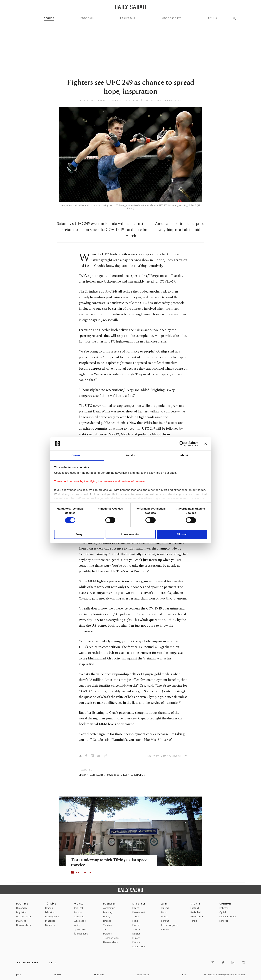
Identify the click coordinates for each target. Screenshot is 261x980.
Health (136, 908)
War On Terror (24, 917)
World (79, 904)
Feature (136, 942)
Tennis (212, 18)
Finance (107, 921)
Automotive (109, 908)
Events (165, 917)
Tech (106, 929)
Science (136, 929)
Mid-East (79, 908)
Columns (224, 908)
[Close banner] (206, 444)
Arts (165, 904)
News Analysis (23, 925)
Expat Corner (139, 947)
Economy (108, 912)
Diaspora (50, 925)
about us (99, 975)
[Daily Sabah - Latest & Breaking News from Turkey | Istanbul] (130, 7)
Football (87, 18)
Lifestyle (139, 904)
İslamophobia (81, 934)
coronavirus (138, 775)
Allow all (182, 534)
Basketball (128, 18)
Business (110, 904)
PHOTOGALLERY (84, 873)
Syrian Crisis (80, 929)
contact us (143, 975)
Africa (77, 925)
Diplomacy (22, 908)
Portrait (165, 921)
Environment (139, 912)
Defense (107, 934)
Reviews (165, 929)
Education (50, 912)
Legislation (22, 912)
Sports (49, 18)
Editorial (224, 921)
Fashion (136, 925)
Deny (79, 534)
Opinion (225, 904)
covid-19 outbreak (117, 775)
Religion (136, 934)
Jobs (19, 975)
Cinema (165, 908)
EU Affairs (21, 921)
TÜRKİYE (51, 904)
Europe (78, 912)
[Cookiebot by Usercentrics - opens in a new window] (182, 444)
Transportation (111, 938)
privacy (57, 975)
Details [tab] (131, 456)
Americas (79, 917)
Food (135, 921)
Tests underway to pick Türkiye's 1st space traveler (106, 863)
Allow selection (130, 534)
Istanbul (49, 908)
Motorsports (172, 18)
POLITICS (22, 904)
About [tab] (184, 456)
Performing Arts (169, 925)
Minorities (50, 921)
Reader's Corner (228, 917)
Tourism (107, 925)
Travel (136, 917)
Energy (107, 917)
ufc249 (82, 775)
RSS (184, 975)
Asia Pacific (80, 921)
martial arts (96, 775)
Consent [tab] (77, 456)
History (136, 938)
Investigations (52, 917)
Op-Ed (223, 912)
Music (164, 912)
